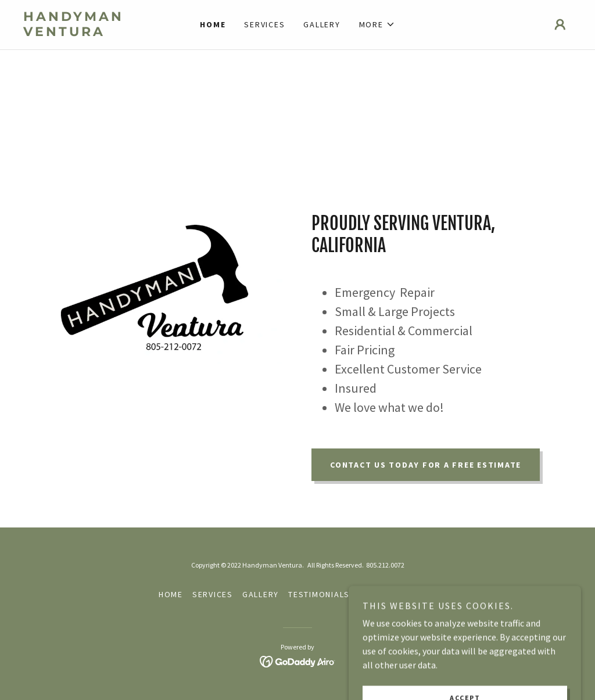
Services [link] (264, 24)
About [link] (422, 594)
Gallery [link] (322, 24)
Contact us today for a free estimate (426, 465)
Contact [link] (379, 594)
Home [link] (213, 24)
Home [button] (171, 594)
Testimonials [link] (319, 594)
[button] (377, 24)
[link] (92, 33)
